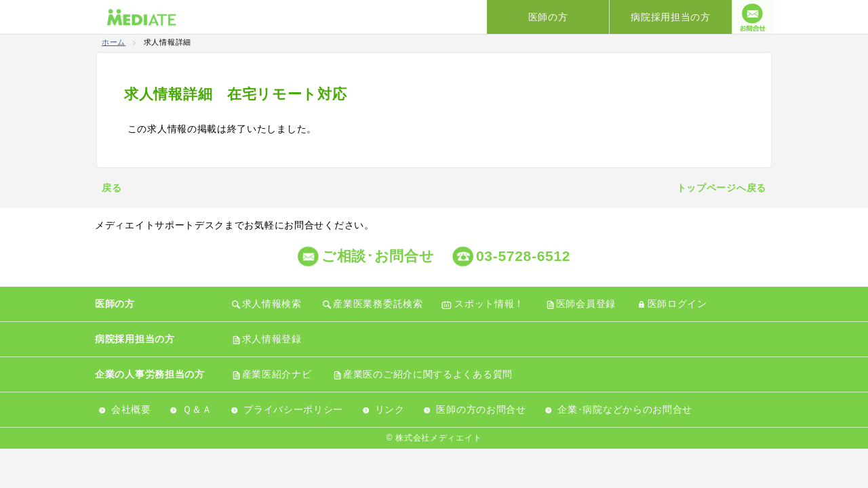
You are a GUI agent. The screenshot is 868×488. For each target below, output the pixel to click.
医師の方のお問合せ (481, 409)
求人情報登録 (272, 339)
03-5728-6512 (523, 256)
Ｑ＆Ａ (197, 409)
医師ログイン (677, 304)
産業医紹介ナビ (277, 374)
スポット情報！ (489, 304)
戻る (112, 188)
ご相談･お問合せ (378, 256)
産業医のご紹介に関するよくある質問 (428, 374)
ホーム (114, 42)
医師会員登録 (586, 304)
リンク (390, 409)
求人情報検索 (272, 304)
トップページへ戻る (722, 188)
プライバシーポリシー (293, 409)
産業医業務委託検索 (378, 304)
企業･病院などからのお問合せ (625, 409)
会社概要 (131, 409)
